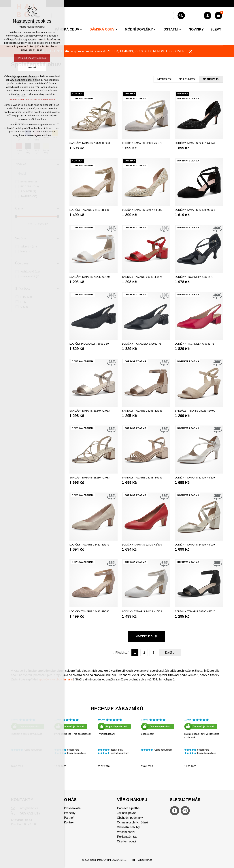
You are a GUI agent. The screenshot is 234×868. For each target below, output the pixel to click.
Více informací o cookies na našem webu (32, 99)
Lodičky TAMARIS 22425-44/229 (195, 478)
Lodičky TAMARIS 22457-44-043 (195, 143)
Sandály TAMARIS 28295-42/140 (90, 277)
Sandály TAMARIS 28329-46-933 (90, 143)
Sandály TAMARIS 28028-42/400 (195, 411)
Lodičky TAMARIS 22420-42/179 (89, 545)
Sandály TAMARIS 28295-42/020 (195, 611)
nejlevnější (187, 79)
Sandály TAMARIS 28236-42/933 (90, 478)
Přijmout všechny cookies (32, 58)
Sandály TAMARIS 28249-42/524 (142, 277)
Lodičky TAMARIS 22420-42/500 (142, 545)
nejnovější (211, 79)
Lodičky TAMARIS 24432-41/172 (142, 611)
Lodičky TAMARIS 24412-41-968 (89, 210)
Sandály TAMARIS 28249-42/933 (90, 411)
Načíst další (146, 636)
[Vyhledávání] (181, 16)
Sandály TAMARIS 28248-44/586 (142, 478)
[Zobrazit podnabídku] (81, 29)
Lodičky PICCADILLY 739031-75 (142, 344)
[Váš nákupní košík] (218, 16)
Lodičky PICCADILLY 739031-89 (89, 344)
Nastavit (32, 67)
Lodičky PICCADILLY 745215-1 (194, 277)
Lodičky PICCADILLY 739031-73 (195, 344)
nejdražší (164, 79)
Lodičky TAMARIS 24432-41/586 (89, 611)
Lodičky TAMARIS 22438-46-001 (195, 210)
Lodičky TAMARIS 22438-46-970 (142, 143)
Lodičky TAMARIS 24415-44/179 (195, 545)
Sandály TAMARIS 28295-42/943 (142, 411)
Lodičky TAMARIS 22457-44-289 (142, 210)
